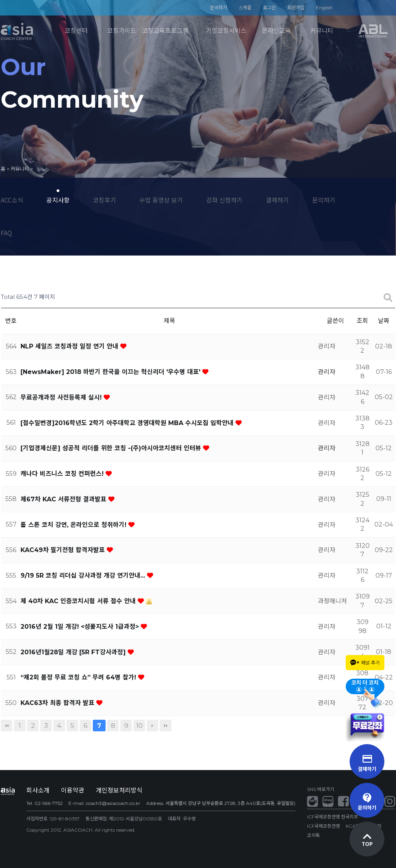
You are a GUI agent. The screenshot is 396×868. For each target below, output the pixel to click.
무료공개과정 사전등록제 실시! (62, 397)
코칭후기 (104, 200)
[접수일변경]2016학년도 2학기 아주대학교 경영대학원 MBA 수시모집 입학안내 (128, 423)
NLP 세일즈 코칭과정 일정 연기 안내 (70, 346)
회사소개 (38, 790)
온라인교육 (276, 31)
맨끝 (166, 726)
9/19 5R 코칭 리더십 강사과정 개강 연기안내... (84, 576)
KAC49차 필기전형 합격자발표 (64, 550)
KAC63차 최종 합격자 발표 (58, 703)
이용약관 (73, 790)
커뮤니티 (322, 31)
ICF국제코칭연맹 (323, 826)
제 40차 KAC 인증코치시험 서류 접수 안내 (79, 601)
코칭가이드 (122, 31)
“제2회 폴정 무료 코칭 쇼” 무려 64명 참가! (79, 677)
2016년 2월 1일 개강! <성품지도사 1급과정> (81, 627)
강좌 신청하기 (224, 200)
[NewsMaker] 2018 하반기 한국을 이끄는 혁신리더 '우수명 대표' (111, 372)
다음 (152, 726)
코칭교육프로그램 (165, 31)
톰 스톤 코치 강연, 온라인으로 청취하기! (74, 525)
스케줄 (245, 8)
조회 (362, 321)
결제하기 (277, 200)
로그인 (269, 8)
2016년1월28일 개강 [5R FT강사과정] (74, 652)
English (324, 8)
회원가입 (296, 8)
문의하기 (218, 8)
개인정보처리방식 (119, 790)
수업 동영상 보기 (161, 200)
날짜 (384, 321)
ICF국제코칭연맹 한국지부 (333, 817)
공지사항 (58, 200)
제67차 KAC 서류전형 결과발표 (64, 499)
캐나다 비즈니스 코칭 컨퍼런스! (63, 474)
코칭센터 (76, 31)
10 (139, 725)
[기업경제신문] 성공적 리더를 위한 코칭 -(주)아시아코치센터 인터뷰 (112, 448)
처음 (7, 726)
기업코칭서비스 (226, 31)
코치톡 (313, 835)
